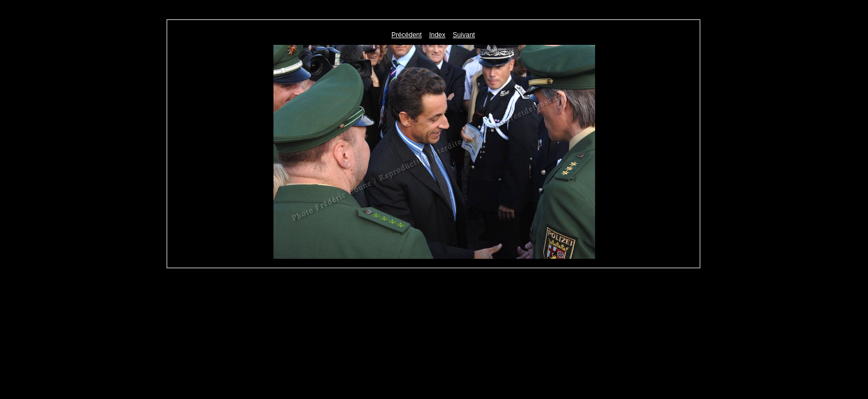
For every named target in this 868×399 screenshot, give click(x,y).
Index (437, 35)
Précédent (407, 35)
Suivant (464, 35)
